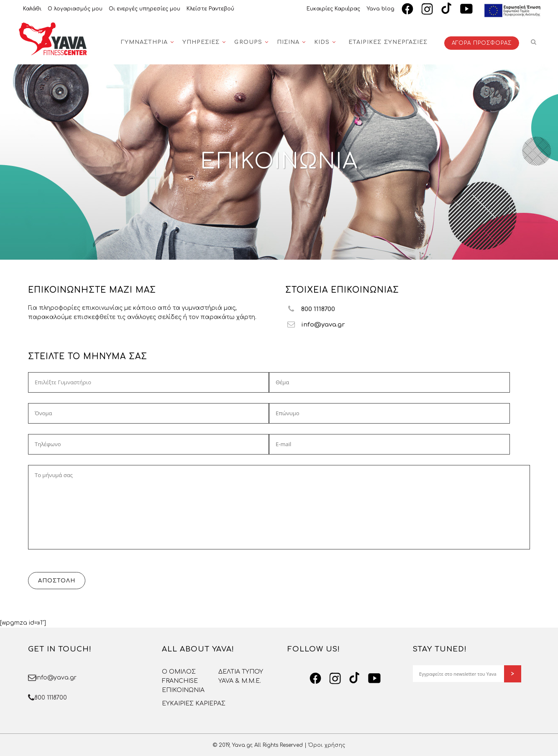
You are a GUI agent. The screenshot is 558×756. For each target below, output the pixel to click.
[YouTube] (466, 9)
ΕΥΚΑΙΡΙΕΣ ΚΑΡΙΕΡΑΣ (194, 704)
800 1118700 (51, 698)
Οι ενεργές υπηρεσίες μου (145, 9)
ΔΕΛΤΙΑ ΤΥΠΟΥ (241, 672)
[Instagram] (427, 9)
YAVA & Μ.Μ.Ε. (240, 681)
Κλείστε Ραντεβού (210, 9)
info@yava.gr (56, 678)
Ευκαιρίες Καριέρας (333, 9)
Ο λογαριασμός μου (75, 9)
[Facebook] (407, 9)
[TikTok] (447, 9)
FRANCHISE (180, 681)
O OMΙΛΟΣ (179, 672)
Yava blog (380, 9)
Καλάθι (32, 9)
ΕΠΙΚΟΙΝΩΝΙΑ (183, 690)
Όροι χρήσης (327, 745)
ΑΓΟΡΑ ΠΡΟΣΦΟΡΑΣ (482, 43)
